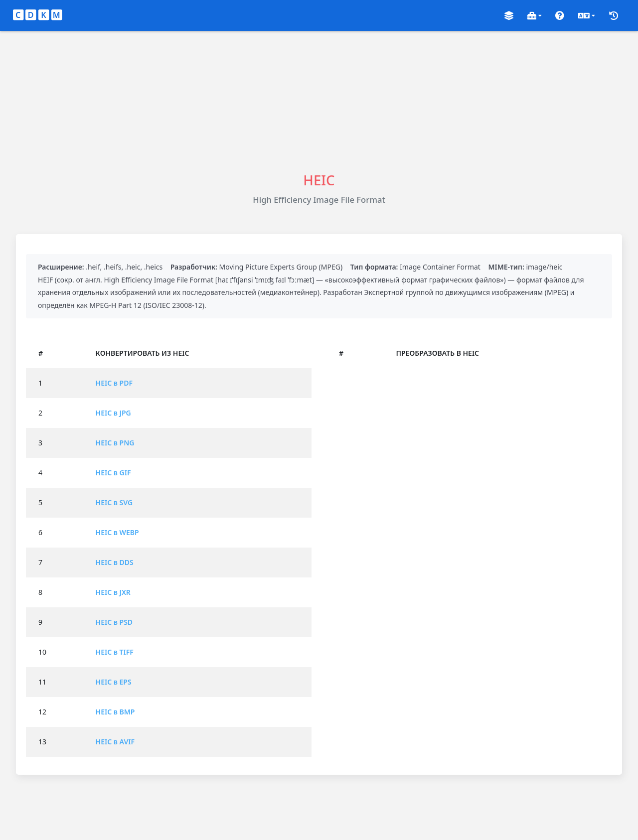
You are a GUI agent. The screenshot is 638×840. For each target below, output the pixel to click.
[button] (509, 16)
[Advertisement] (319, 101)
